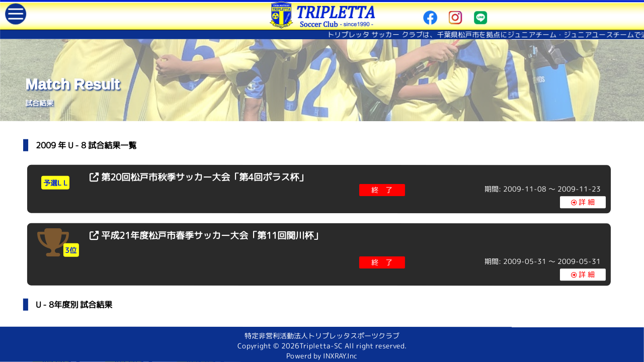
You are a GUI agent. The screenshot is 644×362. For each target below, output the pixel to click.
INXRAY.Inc (340, 356)
